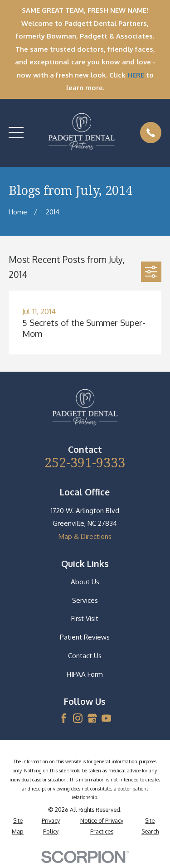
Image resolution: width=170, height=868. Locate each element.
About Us (85, 582)
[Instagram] (78, 718)
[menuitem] (18, 826)
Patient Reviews (85, 637)
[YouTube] (106, 718)
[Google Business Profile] (92, 718)
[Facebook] (64, 718)
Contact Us (85, 656)
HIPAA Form (85, 674)
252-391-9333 (85, 462)
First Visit (85, 618)
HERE (136, 75)
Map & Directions (85, 536)
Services (85, 600)
